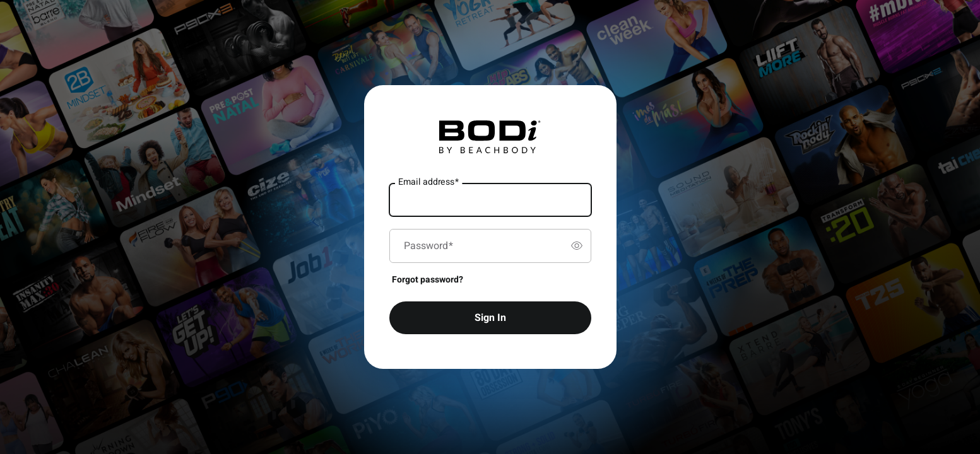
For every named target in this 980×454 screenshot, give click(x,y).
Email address (428, 182)
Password (428, 246)
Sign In (490, 318)
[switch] (577, 246)
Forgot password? (428, 280)
